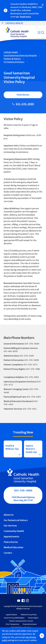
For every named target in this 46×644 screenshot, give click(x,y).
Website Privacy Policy (29, 615)
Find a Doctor (23, 95)
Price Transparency (12, 624)
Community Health (14, 531)
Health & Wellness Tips (12, 447)
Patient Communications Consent (21, 621)
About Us (9, 515)
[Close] (43, 5)
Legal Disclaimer (11, 615)
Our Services (10, 526)
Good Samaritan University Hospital (20, 55)
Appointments (11, 537)
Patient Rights (33, 618)
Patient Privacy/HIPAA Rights (14, 618)
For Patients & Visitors (14, 62)
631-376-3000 (25, 104)
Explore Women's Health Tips (31, 449)
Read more (25, 17)
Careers (8, 553)
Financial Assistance (30, 624)
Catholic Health (14, 23)
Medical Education (13, 547)
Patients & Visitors (12, 59)
